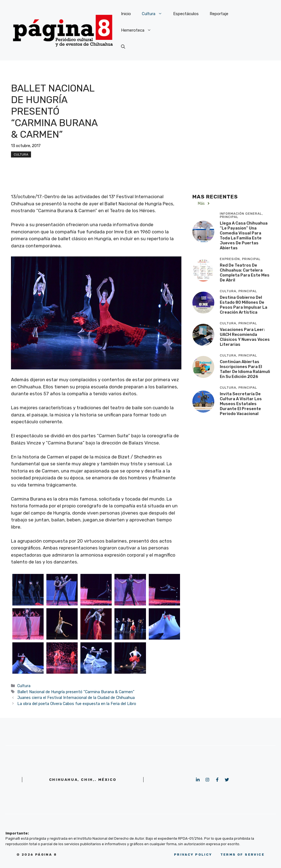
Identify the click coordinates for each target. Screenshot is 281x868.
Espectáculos (186, 14)
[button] (123, 47)
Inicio (126, 14)
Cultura (155, 14)
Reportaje (219, 14)
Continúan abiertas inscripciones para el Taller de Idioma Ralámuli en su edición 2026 (245, 369)
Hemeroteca (139, 30)
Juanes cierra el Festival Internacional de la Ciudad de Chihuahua (76, 698)
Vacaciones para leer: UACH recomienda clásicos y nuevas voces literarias (245, 337)
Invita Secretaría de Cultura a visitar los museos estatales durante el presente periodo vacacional (241, 404)
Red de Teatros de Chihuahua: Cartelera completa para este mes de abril (245, 273)
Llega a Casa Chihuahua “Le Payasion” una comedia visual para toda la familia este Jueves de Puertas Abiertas (244, 236)
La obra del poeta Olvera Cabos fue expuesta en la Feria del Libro (77, 704)
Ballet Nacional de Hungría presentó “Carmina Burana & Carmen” (76, 692)
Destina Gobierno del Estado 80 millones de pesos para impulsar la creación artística (244, 305)
